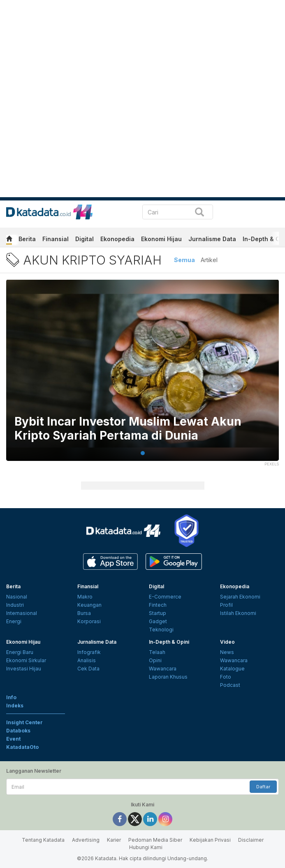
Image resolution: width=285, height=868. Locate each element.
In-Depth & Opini (169, 642)
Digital (85, 239)
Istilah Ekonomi (238, 613)
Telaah (157, 652)
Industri (15, 605)
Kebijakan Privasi (210, 840)
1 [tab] (143, 453)
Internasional (22, 613)
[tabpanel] (142, 375)
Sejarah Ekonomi (240, 597)
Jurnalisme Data (212, 239)
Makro (85, 597)
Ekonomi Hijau (161, 239)
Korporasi (89, 621)
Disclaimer (251, 840)
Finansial (56, 239)
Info (11, 697)
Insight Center (24, 722)
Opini (155, 660)
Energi (14, 621)
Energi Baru (20, 652)
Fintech (158, 605)
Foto (226, 677)
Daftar (263, 787)
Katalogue (232, 669)
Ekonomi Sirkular (26, 660)
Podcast (230, 685)
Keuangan (89, 605)
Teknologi (161, 630)
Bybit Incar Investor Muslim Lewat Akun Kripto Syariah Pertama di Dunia (128, 429)
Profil (226, 605)
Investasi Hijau (24, 669)
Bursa (84, 613)
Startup (158, 613)
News (227, 652)
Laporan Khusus (168, 677)
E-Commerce (165, 597)
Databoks (18, 731)
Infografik (89, 652)
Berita (27, 239)
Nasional (17, 597)
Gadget (158, 621)
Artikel (209, 260)
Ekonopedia (117, 239)
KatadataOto (22, 747)
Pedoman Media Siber (155, 840)
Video (227, 642)
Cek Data (88, 669)
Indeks (15, 706)
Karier (114, 840)
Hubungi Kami (146, 847)
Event (13, 739)
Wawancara (163, 669)
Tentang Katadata (43, 840)
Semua (184, 260)
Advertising (86, 840)
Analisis (87, 660)
